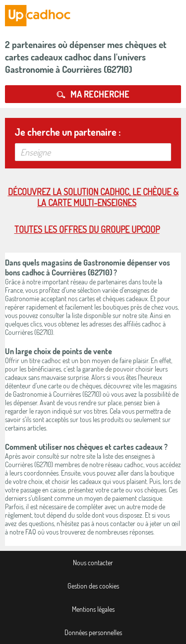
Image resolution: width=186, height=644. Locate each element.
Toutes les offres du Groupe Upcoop (87, 229)
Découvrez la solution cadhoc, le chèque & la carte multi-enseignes (93, 197)
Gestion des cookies (93, 586)
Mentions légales (93, 609)
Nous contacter (93, 563)
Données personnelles (93, 632)
